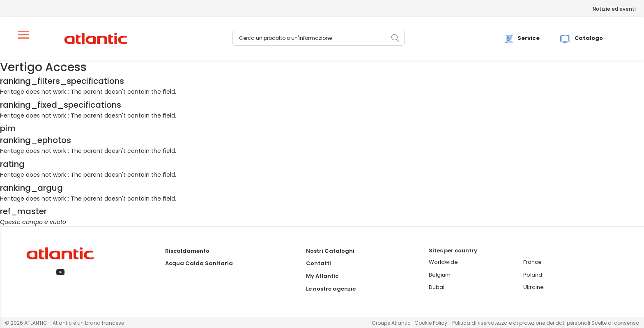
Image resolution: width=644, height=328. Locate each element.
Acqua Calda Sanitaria (199, 263)
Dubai (437, 287)
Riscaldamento (187, 251)
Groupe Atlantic (391, 323)
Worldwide (443, 262)
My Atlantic (322, 276)
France (532, 262)
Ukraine (534, 287)
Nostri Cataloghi (330, 251)
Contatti (319, 263)
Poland (533, 275)
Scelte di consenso (615, 323)
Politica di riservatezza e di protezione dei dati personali (522, 323)
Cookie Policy (431, 323)
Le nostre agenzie (331, 289)
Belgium (440, 275)
